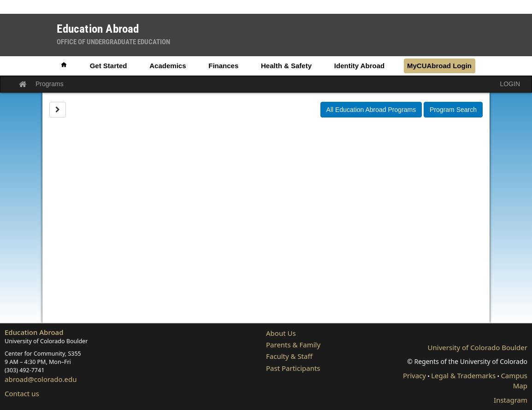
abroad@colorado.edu (41, 379)
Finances (223, 66)
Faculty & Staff (289, 356)
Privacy (414, 375)
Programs (50, 84)
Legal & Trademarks (463, 375)
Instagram (511, 400)
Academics (168, 66)
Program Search (453, 110)
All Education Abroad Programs (371, 110)
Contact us (22, 393)
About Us (281, 333)
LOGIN (510, 84)
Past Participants (293, 368)
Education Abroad (34, 332)
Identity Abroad (359, 66)
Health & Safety (286, 66)
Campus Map (514, 380)
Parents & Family (293, 345)
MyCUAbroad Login (439, 66)
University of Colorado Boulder (478, 347)
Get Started (109, 66)
